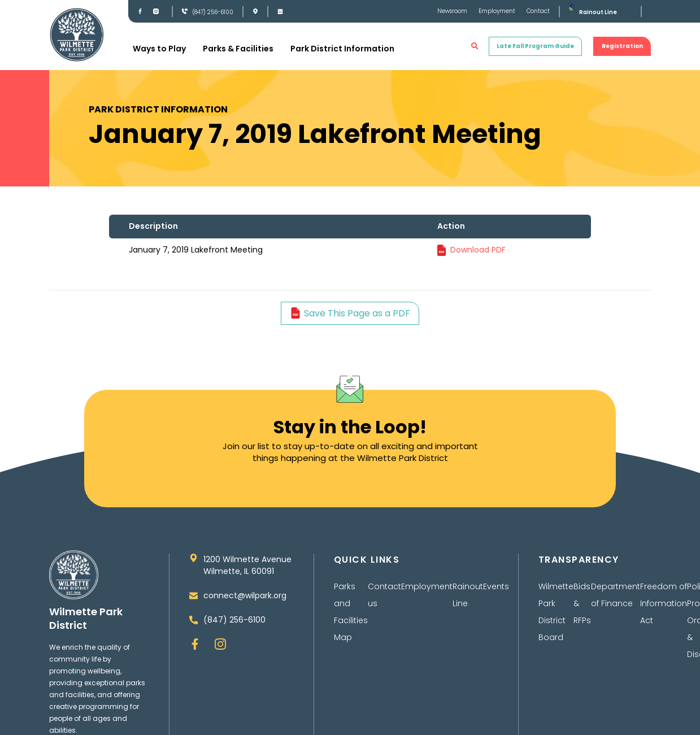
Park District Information (342, 49)
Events (496, 586)
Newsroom (452, 11)
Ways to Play (159, 49)
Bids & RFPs (582, 603)
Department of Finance (616, 595)
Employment (497, 11)
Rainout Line (598, 12)
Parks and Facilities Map (351, 612)
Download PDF (478, 250)
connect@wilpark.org (245, 595)
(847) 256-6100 (213, 12)
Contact (538, 11)
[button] (475, 46)
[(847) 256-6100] (185, 11)
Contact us (384, 595)
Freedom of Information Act (664, 603)
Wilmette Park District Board (556, 612)
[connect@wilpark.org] (194, 596)
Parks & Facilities (238, 49)
